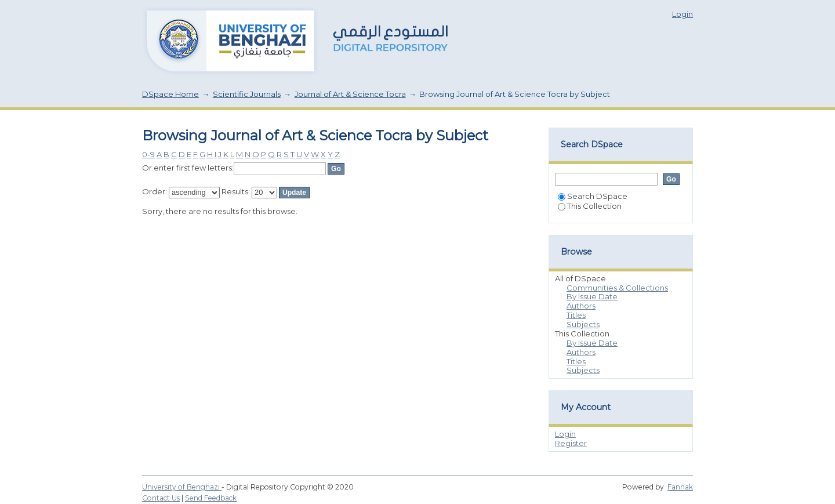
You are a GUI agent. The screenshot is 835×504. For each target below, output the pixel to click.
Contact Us (161, 498)
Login (682, 14)
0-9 (148, 154)
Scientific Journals (247, 94)
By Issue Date (592, 296)
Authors (581, 306)
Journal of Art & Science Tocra (350, 94)
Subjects (583, 324)
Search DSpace (593, 196)
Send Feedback (211, 498)
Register (571, 443)
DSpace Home (170, 94)
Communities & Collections (617, 288)
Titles (576, 315)
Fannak (680, 487)
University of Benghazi (182, 487)
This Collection (590, 206)
